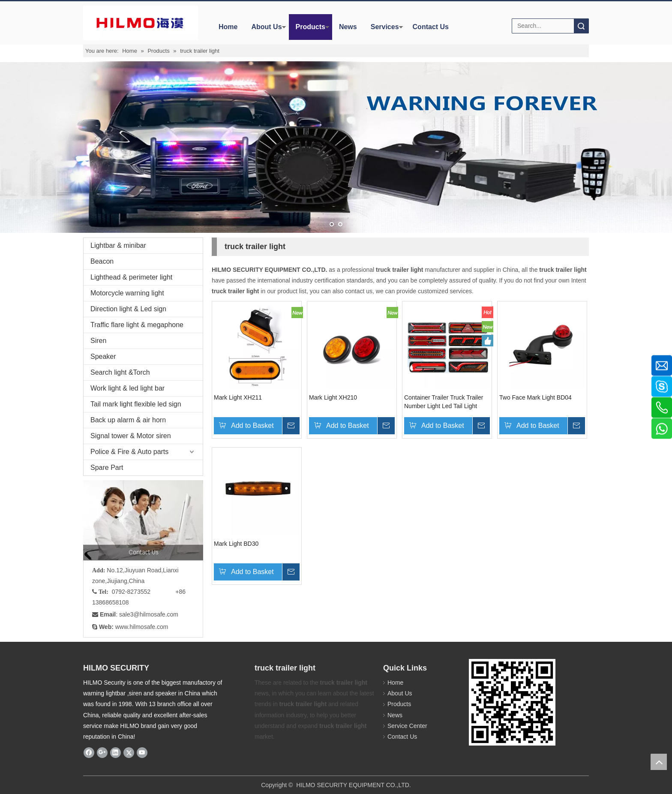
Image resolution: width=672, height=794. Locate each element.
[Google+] (102, 752)
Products (310, 27)
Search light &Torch (120, 372)
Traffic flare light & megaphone (137, 325)
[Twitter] (129, 752)
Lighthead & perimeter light (131, 277)
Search (581, 26)
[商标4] (140, 23)
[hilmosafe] (512, 702)
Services (385, 27)
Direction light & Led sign (128, 309)
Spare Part (107, 468)
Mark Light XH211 (238, 397)
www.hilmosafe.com (142, 627)
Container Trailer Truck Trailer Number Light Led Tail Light (444, 402)
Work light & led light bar (127, 388)
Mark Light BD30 (236, 544)
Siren (98, 341)
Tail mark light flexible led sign (136, 404)
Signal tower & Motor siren (131, 436)
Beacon (102, 261)
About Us (266, 27)
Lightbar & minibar (118, 245)
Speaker (103, 356)
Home (228, 27)
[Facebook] (89, 752)
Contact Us (431, 27)
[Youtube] (142, 752)
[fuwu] (143, 520)
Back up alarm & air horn (128, 420)
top (659, 762)
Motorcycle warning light (127, 293)
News (348, 27)
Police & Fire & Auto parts (129, 452)
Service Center (407, 726)
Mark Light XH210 (333, 397)
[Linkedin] (115, 752)
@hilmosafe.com (156, 614)
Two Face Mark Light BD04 (535, 397)
